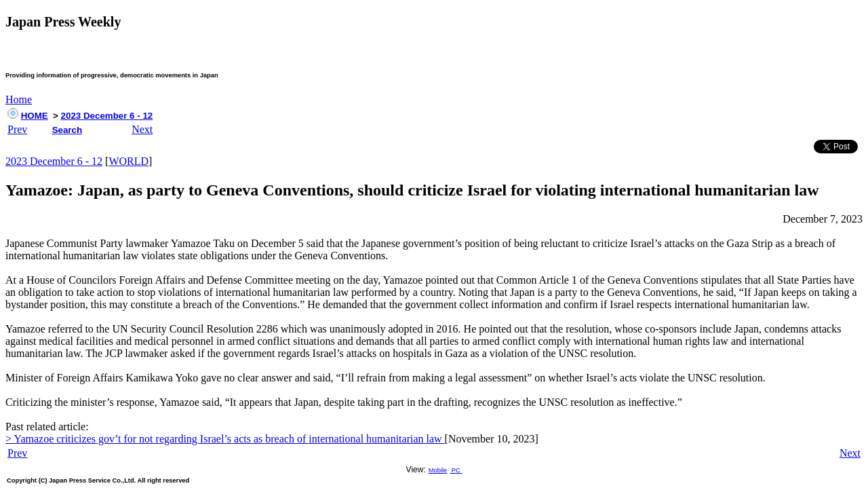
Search (67, 130)
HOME (35, 116)
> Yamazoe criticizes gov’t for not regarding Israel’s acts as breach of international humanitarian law (225, 439)
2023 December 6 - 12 (107, 116)
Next (142, 129)
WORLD (129, 161)
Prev (17, 129)
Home (19, 99)
